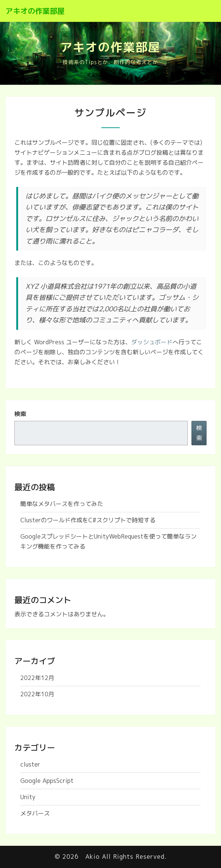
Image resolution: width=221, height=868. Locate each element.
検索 (20, 414)
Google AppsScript (47, 781)
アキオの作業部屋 (35, 11)
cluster (30, 764)
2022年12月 (37, 678)
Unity (28, 797)
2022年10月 (37, 694)
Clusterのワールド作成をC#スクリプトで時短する (88, 520)
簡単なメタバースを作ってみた (62, 504)
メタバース (35, 813)
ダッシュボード (152, 342)
